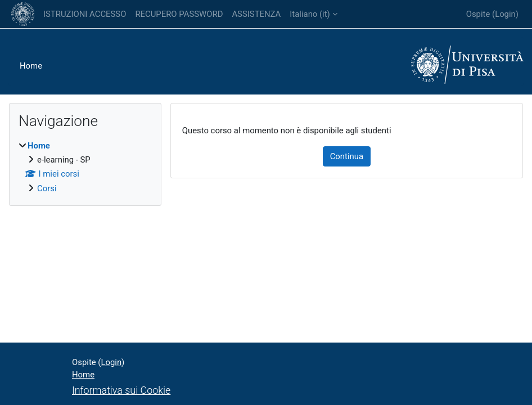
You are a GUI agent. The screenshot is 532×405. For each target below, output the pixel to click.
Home (31, 66)
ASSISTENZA (256, 14)
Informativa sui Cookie (121, 390)
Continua (347, 156)
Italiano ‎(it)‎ (310, 14)
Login (505, 14)
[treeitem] (85, 167)
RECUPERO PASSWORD (179, 14)
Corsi (47, 188)
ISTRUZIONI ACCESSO (85, 14)
